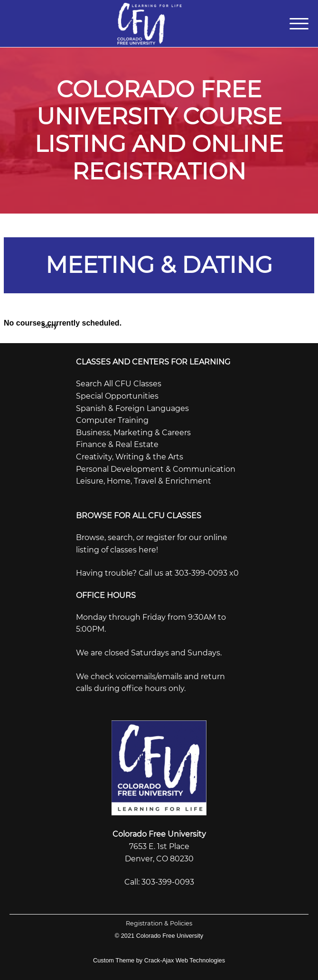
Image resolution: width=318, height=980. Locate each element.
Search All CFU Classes (119, 384)
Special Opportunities (117, 396)
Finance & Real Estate (117, 444)
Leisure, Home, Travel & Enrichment (144, 481)
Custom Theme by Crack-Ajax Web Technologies (159, 960)
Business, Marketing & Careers (133, 433)
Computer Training (112, 420)
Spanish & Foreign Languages (132, 408)
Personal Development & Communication (156, 469)
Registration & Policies (159, 923)
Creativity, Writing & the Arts (130, 457)
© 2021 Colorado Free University (159, 936)
